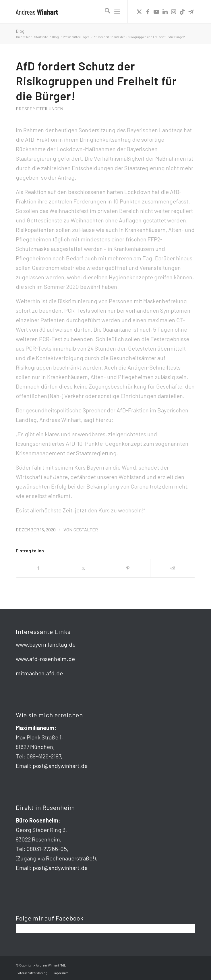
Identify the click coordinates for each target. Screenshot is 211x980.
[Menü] (117, 11)
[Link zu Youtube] (156, 12)
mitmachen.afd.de (39, 673)
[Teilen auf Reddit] (173, 568)
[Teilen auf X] (83, 568)
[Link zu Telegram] (191, 12)
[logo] (88, 11)
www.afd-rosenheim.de (45, 659)
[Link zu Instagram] (174, 12)
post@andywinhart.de (60, 766)
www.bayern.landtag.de (46, 644)
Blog (20, 31)
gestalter (86, 530)
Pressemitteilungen (39, 108)
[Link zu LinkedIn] (165, 12)
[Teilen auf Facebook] (38, 568)
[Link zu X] (139, 12)
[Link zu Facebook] (148, 12)
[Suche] (105, 11)
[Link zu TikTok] (182, 12)
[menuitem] (105, 11)
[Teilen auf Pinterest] (128, 568)
